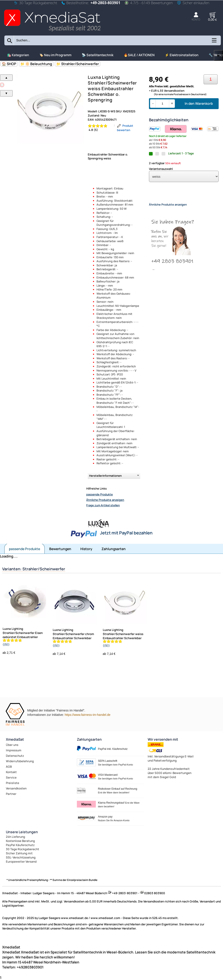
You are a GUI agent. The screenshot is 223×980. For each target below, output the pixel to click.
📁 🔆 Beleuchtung (36, 64)
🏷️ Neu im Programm (55, 55)
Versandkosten (16, 788)
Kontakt (11, 772)
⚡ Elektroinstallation (182, 55)
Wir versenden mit (163, 739)
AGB (9, 767)
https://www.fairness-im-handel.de (88, 715)
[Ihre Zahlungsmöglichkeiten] (211, 79)
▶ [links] (218, 55)
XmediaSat (15, 739)
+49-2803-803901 (105, 3)
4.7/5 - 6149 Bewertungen (149, 3)
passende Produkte (100, 494)
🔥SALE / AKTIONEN (139, 55)
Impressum (14, 750)
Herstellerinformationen (105, 476)
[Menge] (162, 104)
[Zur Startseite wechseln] (52, 32)
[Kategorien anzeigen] (214, 42)
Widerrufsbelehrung (20, 761)
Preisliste (13, 783)
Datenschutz (15, 756)
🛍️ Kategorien (18, 55)
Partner (11, 794)
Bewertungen (60, 549)
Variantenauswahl (161, 169)
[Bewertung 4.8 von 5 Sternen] (100, 128)
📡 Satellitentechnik (98, 55)
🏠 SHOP (9, 64)
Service (11, 777)
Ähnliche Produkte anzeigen (105, 500)
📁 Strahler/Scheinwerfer (78, 64)
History (86, 549)
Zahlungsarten (114, 549)
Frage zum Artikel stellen (103, 505)
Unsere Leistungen (22, 832)
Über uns (12, 745)
